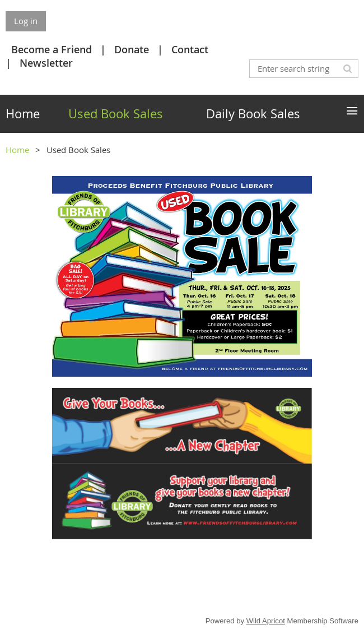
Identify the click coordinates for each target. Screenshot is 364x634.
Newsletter (46, 63)
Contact (190, 49)
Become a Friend (52, 49)
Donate (132, 49)
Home (17, 150)
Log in (26, 21)
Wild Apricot (266, 621)
